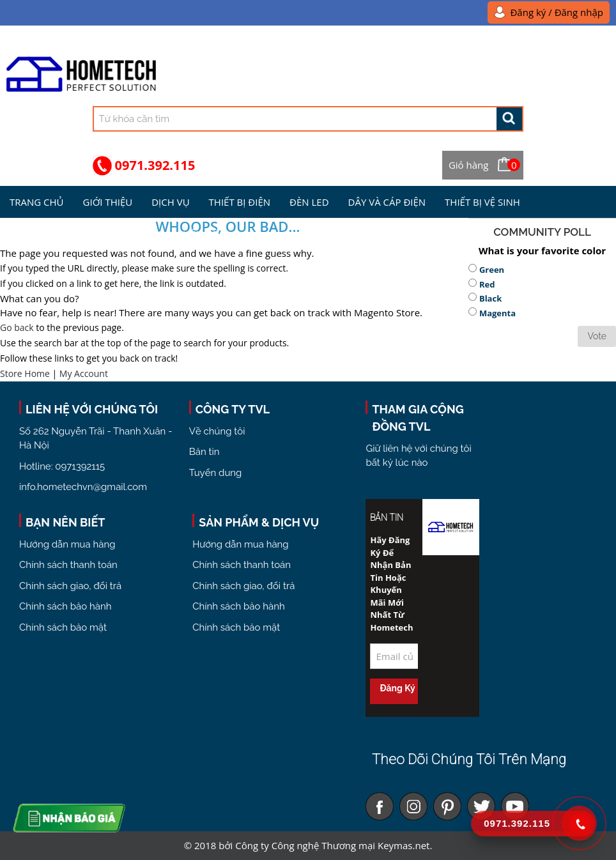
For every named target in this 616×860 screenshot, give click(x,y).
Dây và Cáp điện (387, 202)
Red (487, 284)
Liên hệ (200, 234)
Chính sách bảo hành (65, 606)
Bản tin (204, 452)
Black (490, 298)
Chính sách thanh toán (68, 565)
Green (492, 270)
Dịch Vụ (170, 202)
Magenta (497, 313)
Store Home (25, 373)
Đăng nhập (579, 12)
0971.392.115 (155, 165)
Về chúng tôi (217, 431)
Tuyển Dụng (133, 234)
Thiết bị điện (240, 202)
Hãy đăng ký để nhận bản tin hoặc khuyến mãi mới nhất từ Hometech (391, 584)
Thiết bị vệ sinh (482, 202)
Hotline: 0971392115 (62, 466)
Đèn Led (309, 202)
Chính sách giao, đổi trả (70, 586)
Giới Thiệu (108, 202)
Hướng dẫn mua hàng (67, 544)
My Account (84, 373)
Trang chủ (37, 202)
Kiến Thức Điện (47, 234)
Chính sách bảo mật (63, 627)
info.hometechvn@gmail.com (83, 487)
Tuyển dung (216, 473)
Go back (17, 327)
